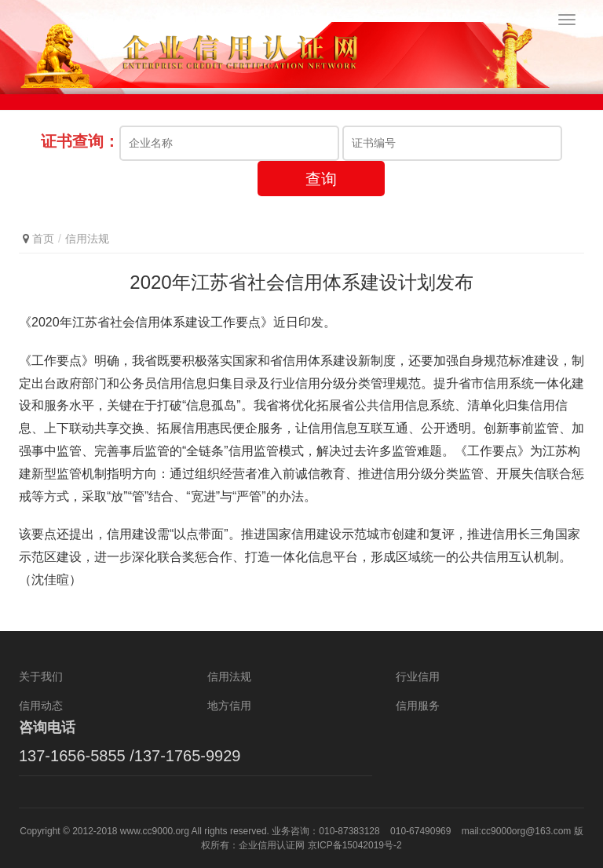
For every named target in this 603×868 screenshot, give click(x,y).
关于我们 (41, 677)
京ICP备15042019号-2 (355, 845)
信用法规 (87, 239)
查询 (321, 179)
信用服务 (418, 706)
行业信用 (418, 677)
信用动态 (41, 706)
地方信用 (229, 706)
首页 (43, 239)
